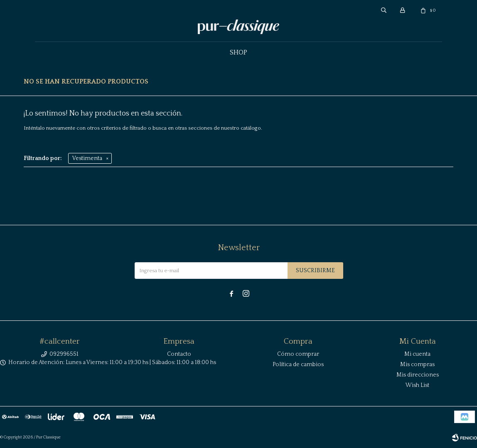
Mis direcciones (418, 375)
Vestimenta (87, 158)
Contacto (179, 354)
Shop (238, 52)
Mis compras (417, 364)
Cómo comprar (298, 354)
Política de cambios (298, 364)
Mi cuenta (417, 354)
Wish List (417, 385)
